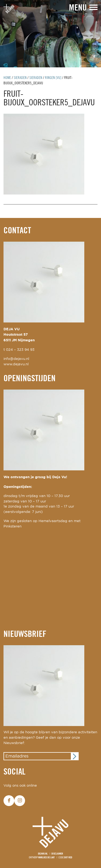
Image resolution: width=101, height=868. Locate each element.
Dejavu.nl (43, 854)
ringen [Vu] (53, 78)
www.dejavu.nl (16, 364)
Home (7, 78)
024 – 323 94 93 (20, 350)
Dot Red (68, 858)
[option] (50, 34)
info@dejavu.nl (16, 359)
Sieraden (20, 78)
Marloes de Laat (46, 858)
